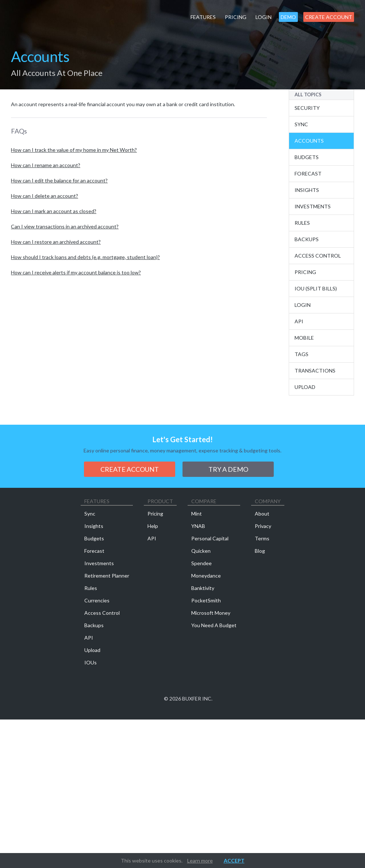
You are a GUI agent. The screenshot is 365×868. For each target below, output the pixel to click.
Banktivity (203, 588)
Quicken (201, 551)
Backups (307, 239)
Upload (305, 387)
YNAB (198, 526)
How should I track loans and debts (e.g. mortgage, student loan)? (85, 257)
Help (153, 526)
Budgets (307, 157)
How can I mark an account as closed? (54, 211)
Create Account (329, 17)
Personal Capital (210, 538)
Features (203, 17)
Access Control (318, 256)
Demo (288, 17)
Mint (197, 514)
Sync (301, 124)
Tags (301, 354)
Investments (313, 206)
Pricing (236, 17)
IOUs (91, 662)
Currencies (97, 600)
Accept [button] (234, 861)
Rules (302, 223)
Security (307, 108)
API (299, 321)
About (262, 514)
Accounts (309, 141)
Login (264, 17)
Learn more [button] (200, 861)
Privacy (263, 526)
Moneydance (206, 576)
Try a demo (228, 469)
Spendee (201, 563)
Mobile (304, 338)
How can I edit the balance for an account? (59, 180)
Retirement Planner (107, 576)
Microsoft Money (211, 613)
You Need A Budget (214, 625)
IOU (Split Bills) (316, 288)
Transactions (315, 371)
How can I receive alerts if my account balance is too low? (76, 272)
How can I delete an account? (45, 196)
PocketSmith (206, 600)
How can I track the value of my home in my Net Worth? (74, 150)
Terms (262, 538)
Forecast (308, 173)
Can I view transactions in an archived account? (65, 226)
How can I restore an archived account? (56, 242)
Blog (260, 551)
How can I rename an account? (46, 165)
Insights (307, 190)
